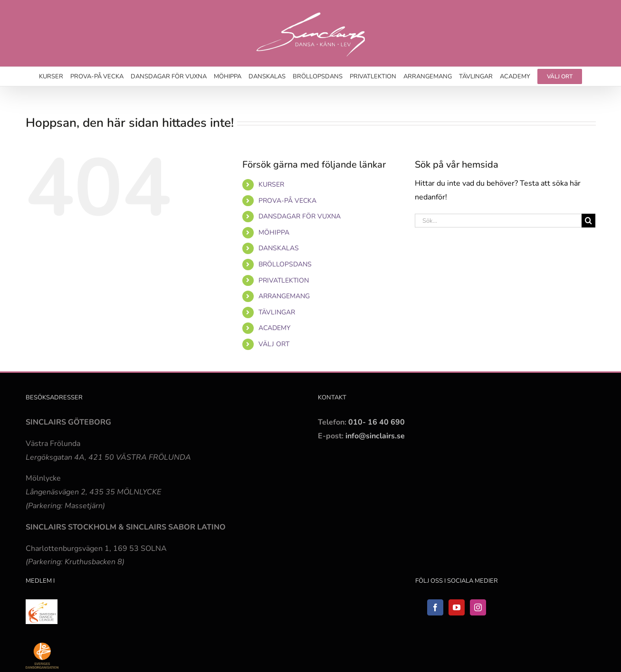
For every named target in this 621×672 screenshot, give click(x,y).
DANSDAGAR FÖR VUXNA (300, 216)
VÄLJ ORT (274, 344)
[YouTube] (457, 607)
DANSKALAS (279, 248)
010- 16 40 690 (377, 422)
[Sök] (588, 221)
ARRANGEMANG (284, 296)
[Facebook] (435, 607)
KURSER (271, 185)
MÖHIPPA (274, 232)
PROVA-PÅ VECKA (287, 201)
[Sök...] (498, 221)
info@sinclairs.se (374, 436)
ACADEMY (274, 328)
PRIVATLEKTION (284, 280)
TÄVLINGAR (277, 312)
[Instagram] (478, 607)
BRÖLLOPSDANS (285, 264)
